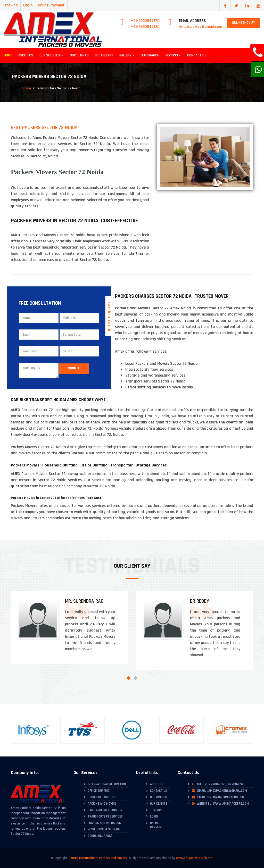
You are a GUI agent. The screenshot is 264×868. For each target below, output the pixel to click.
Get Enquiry (104, 55)
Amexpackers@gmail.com (200, 27)
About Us (26, 55)
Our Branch (150, 55)
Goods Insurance (100, 836)
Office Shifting (99, 791)
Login (28, 5)
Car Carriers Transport (106, 810)
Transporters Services (105, 816)
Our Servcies (52, 55)
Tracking (10, 5)
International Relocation (107, 784)
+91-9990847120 (145, 27)
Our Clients (79, 55)
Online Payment (51, 5)
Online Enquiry (244, 23)
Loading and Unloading (104, 823)
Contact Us (197, 55)
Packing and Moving (102, 804)
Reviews (173, 55)
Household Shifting (102, 797)
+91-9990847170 (145, 21)
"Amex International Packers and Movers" (99, 858)
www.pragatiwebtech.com (195, 858)
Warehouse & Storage (104, 829)
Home (8, 55)
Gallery (127, 55)
